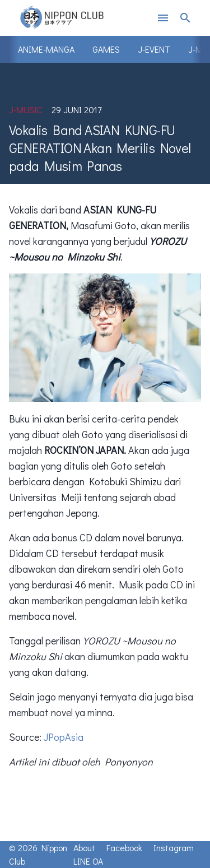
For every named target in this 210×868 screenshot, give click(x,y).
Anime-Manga (46, 49)
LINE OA (88, 861)
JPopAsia (64, 737)
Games (106, 49)
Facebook (124, 848)
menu (163, 18)
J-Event (154, 49)
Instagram (174, 848)
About (84, 848)
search (185, 18)
